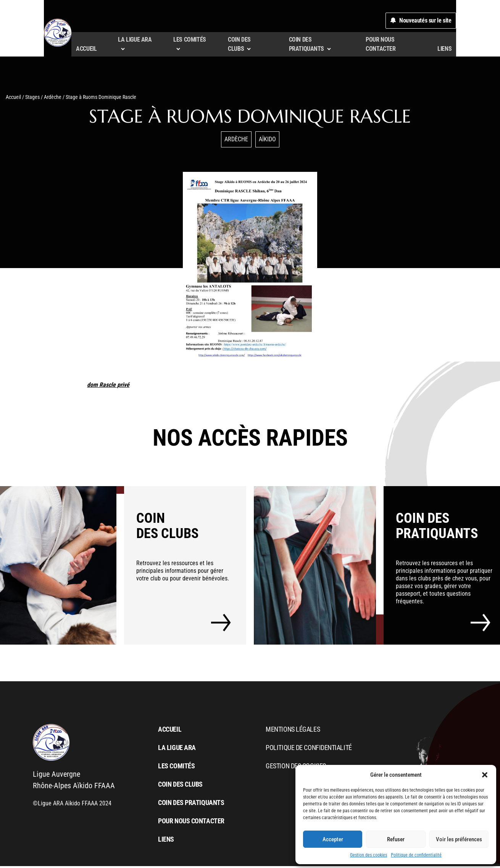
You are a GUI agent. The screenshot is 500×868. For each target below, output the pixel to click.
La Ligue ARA (177, 749)
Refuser (396, 839)
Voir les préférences (459, 839)
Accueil (85, 51)
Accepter (333, 839)
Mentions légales (293, 731)
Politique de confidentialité (416, 855)
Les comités (176, 768)
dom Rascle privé (108, 387)
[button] (485, 775)
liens (484, 51)
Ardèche (53, 99)
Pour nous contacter (426, 51)
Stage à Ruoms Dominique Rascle (250, 118)
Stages (32, 99)
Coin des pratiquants (191, 804)
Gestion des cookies (369, 855)
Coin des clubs (180, 786)
